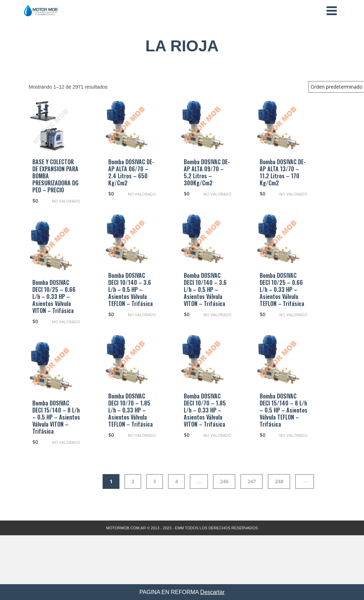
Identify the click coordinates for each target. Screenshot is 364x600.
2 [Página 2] (133, 481)
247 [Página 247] (252, 481)
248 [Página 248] (279, 481)
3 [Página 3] (155, 481)
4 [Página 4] (176, 481)
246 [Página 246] (224, 481)
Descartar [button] (212, 592)
